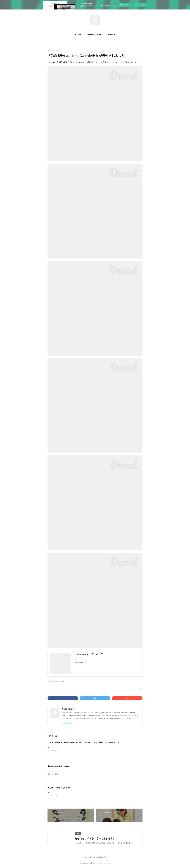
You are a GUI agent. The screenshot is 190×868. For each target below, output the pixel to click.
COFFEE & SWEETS (95, 35)
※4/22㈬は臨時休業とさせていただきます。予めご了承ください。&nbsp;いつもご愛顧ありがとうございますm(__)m (89, 772)
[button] (78, 35)
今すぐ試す (124, 5)
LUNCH (112, 35)
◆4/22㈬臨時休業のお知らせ (59, 766)
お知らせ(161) (60, 682)
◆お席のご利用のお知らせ (59, 788)
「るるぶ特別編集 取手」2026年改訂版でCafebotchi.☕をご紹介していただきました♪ (84, 743)
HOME (78, 35)
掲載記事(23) (51, 682)
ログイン (140, 5)
